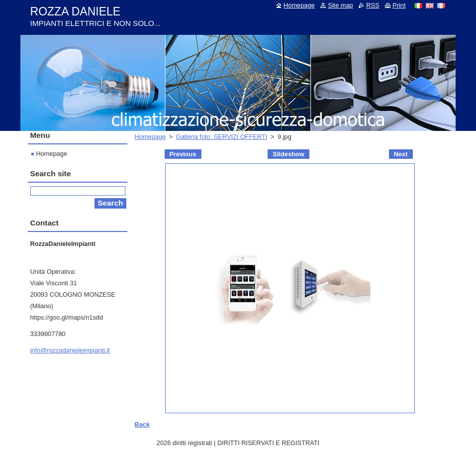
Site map (340, 5)
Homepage (150, 137)
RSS (373, 5)
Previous (183, 154)
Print (399, 5)
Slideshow (288, 154)
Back (143, 424)
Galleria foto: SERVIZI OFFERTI (222, 137)
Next (401, 154)
